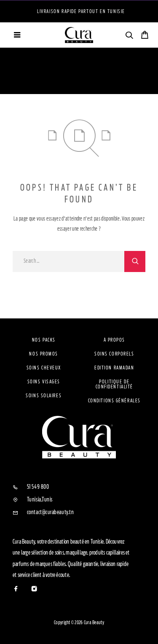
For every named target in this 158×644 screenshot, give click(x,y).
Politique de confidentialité (114, 384)
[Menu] (17, 35)
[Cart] (145, 36)
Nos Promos (44, 354)
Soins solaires (44, 396)
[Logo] (79, 35)
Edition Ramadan (114, 368)
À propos (114, 340)
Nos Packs (44, 340)
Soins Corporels (114, 354)
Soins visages (44, 382)
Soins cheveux (44, 368)
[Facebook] (16, 589)
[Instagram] (34, 589)
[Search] (129, 36)
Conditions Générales (114, 401)
